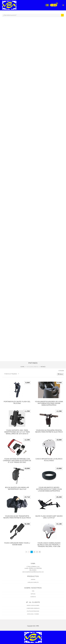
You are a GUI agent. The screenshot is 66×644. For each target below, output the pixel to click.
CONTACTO (33, 597)
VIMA (33, 591)
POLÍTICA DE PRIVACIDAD (33, 611)
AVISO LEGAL (30, 614)
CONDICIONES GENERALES (33, 608)
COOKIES (37, 614)
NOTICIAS (33, 594)
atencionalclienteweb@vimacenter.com (33, 572)
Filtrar (60, 374)
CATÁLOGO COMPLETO (33, 582)
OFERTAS (33, 579)
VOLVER (61, 371)
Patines (43, 367)
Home (22, 367)
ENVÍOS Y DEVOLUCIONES (33, 605)
